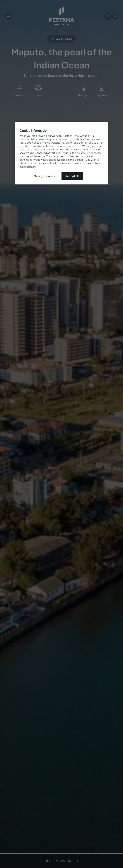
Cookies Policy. (28, 167)
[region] (61, 153)
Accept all (72, 176)
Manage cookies (44, 176)
